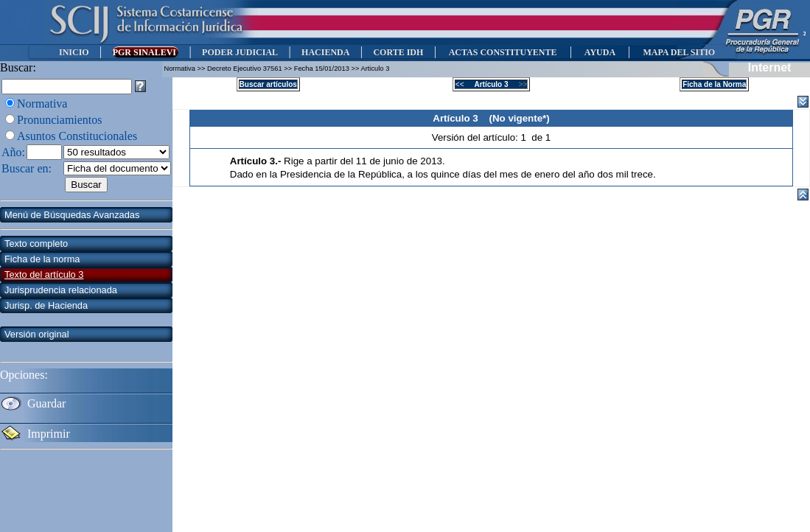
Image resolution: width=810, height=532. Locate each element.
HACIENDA (325, 52)
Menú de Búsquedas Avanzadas (72, 215)
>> (519, 84)
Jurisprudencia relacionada (61, 290)
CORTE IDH (398, 52)
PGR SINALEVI (146, 52)
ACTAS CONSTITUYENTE (503, 52)
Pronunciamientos (60, 120)
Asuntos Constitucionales (77, 136)
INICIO (74, 52)
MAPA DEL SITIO (679, 52)
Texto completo (36, 244)
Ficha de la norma (42, 259)
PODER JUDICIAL (240, 52)
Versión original (37, 334)
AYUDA (600, 52)
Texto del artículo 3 (44, 274)
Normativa (42, 104)
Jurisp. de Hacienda (46, 305)
